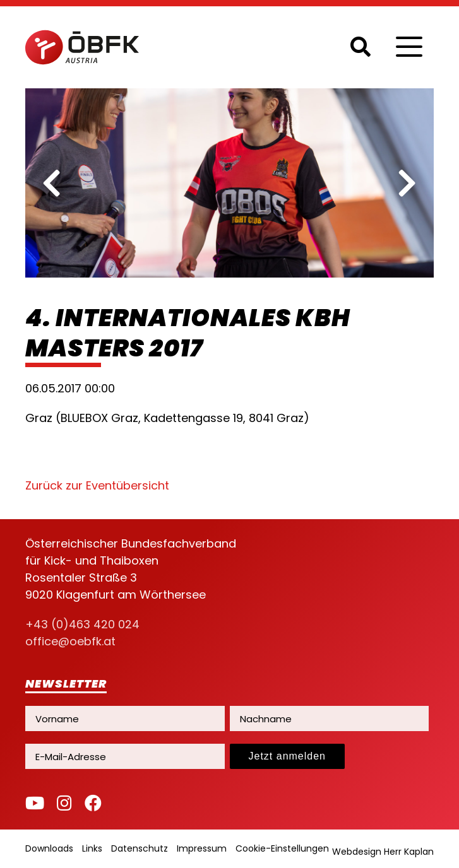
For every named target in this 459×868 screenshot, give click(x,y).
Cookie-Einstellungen (282, 848)
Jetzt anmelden (288, 756)
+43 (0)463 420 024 (82, 624)
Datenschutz (140, 848)
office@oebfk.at (70, 641)
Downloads (49, 848)
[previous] (52, 183)
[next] (407, 183)
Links (92, 848)
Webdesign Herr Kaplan (383, 852)
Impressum (202, 848)
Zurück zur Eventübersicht (97, 485)
